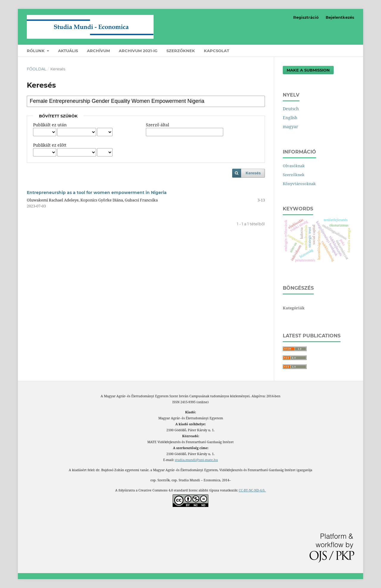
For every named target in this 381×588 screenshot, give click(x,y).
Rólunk (36, 51)
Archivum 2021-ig (138, 51)
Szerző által (157, 125)
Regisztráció (306, 17)
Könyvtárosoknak (299, 184)
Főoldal (37, 69)
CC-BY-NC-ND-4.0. (252, 490)
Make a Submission (308, 70)
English (290, 118)
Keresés (253, 173)
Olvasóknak (294, 166)
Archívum (98, 51)
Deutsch (291, 109)
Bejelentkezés (340, 17)
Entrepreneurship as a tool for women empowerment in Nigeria (97, 193)
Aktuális (68, 51)
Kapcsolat (217, 51)
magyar (291, 127)
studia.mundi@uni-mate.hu (196, 460)
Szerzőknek (181, 51)
